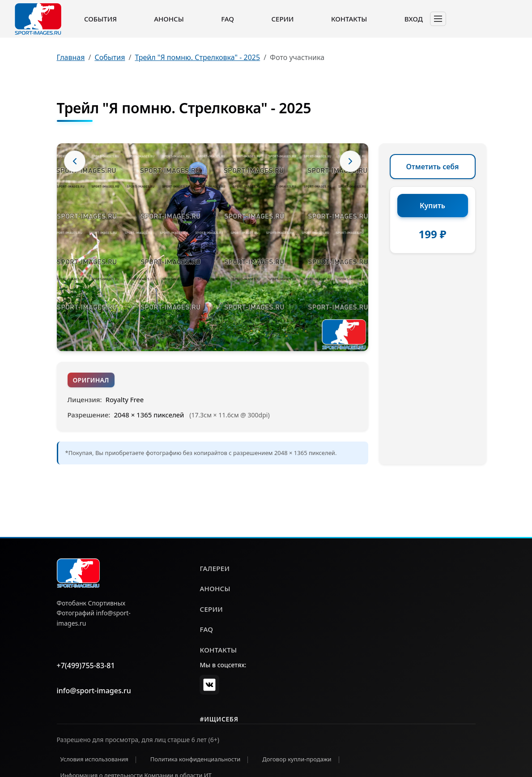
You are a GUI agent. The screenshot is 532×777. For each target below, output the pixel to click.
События (100, 19)
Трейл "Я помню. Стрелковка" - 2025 (197, 57)
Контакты (349, 19)
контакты (218, 650)
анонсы (215, 588)
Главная (71, 57)
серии (211, 609)
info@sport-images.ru (94, 691)
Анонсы (169, 19)
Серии (282, 19)
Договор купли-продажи (297, 759)
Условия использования (94, 759)
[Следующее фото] (350, 161)
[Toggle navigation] (438, 19)
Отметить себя (433, 167)
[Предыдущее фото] (75, 161)
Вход (414, 19)
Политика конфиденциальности (196, 759)
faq (206, 629)
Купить (432, 206)
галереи (215, 568)
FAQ (228, 19)
